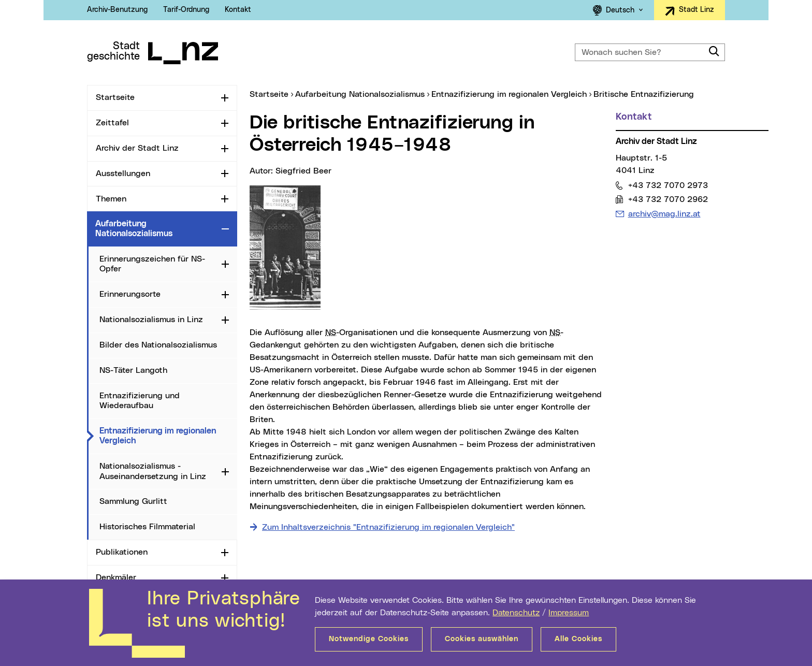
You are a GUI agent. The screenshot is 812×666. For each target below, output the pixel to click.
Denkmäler (116, 577)
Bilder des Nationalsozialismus (158, 345)
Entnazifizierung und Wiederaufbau (140, 401)
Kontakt (238, 10)
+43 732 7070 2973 (668, 185)
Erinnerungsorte (130, 294)
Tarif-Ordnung (186, 10)
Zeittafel (112, 123)
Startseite (115, 97)
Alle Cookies (578, 639)
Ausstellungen (123, 173)
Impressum (569, 613)
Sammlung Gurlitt (133, 501)
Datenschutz (516, 613)
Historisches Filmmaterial (147, 527)
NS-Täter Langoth (133, 370)
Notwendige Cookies (369, 639)
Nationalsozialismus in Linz (151, 320)
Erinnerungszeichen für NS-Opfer (152, 264)
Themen (111, 199)
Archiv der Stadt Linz (137, 148)
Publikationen (122, 552)
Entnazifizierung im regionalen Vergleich (160, 436)
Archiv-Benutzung (117, 10)
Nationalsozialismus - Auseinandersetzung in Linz (153, 471)
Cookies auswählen (482, 639)
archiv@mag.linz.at (664, 214)
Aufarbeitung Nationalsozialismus (134, 229)
